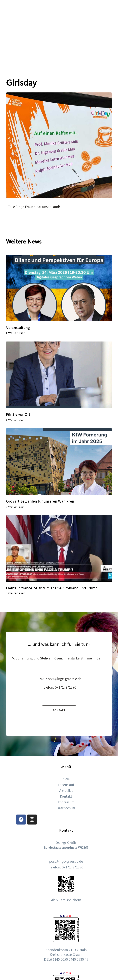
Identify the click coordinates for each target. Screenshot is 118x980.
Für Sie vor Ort (18, 414)
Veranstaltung (18, 328)
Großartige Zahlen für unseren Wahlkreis (41, 501)
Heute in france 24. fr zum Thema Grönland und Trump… (53, 588)
